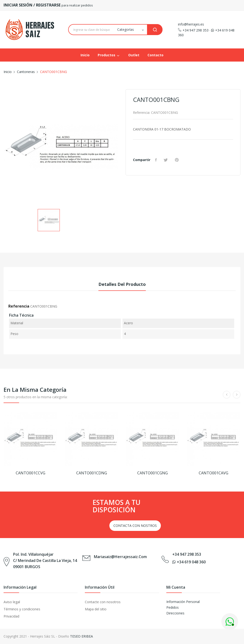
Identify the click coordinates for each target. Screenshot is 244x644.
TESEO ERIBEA (81, 636)
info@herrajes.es (191, 24)
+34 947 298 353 (193, 30)
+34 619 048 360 (189, 562)
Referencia (19, 306)
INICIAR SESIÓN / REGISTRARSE (33, 5)
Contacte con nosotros (103, 602)
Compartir (157, 160)
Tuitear (167, 160)
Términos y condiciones (22, 609)
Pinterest (178, 160)
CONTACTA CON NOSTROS (135, 526)
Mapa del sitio (96, 609)
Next (122, 148)
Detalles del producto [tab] (122, 284)
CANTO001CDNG (92, 473)
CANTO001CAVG (213, 473)
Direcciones (175, 613)
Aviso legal (12, 602)
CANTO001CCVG (30, 473)
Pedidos (173, 607)
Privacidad (11, 616)
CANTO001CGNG (152, 473)
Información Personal (183, 602)
